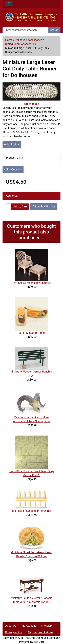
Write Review (12, 145)
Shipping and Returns (40, 632)
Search (54, 30)
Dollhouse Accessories (29, 40)
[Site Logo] (32, 17)
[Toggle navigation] (9, 4)
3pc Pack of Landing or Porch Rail (32, 511)
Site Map (46, 626)
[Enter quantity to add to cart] (9, 207)
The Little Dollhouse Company (42, 638)
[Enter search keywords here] (25, 30)
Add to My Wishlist (44, 207)
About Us (11, 626)
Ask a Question (13, 170)
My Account (29, 626)
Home (9, 40)
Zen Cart (39, 642)
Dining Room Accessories (20, 44)
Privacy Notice (14, 632)
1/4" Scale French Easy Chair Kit (32, 283)
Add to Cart (20, 207)
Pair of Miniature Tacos (32, 333)
